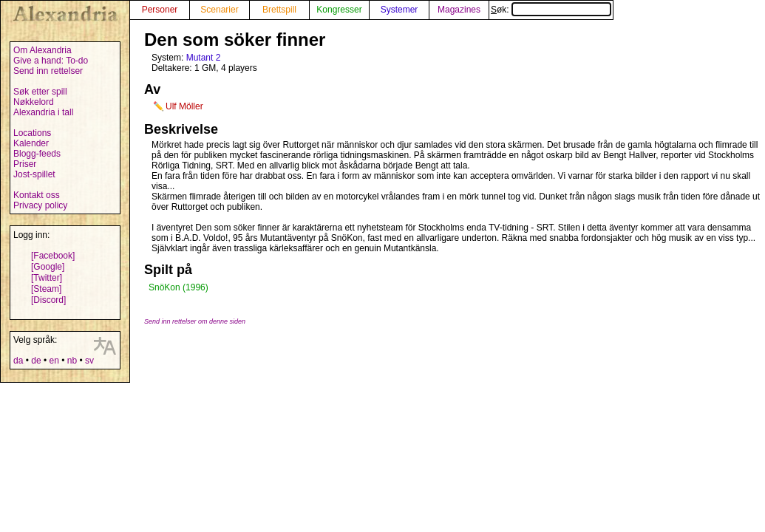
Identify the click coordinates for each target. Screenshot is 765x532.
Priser (25, 164)
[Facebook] (53, 256)
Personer (160, 10)
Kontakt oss (37, 195)
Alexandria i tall (43, 112)
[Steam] (46, 289)
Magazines (459, 10)
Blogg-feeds (37, 154)
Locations (32, 133)
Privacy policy (40, 205)
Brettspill (279, 10)
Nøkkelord (34, 102)
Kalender (31, 143)
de (36, 361)
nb (72, 361)
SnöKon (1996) (178, 287)
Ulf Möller (184, 106)
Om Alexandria (42, 50)
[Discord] (48, 300)
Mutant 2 (204, 58)
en (54, 361)
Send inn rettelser (48, 71)
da (18, 361)
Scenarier (219, 10)
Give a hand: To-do (51, 61)
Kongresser (339, 10)
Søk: (551, 10)
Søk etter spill (40, 92)
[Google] (48, 267)
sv (89, 361)
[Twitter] (47, 278)
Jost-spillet (34, 174)
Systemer (399, 10)
